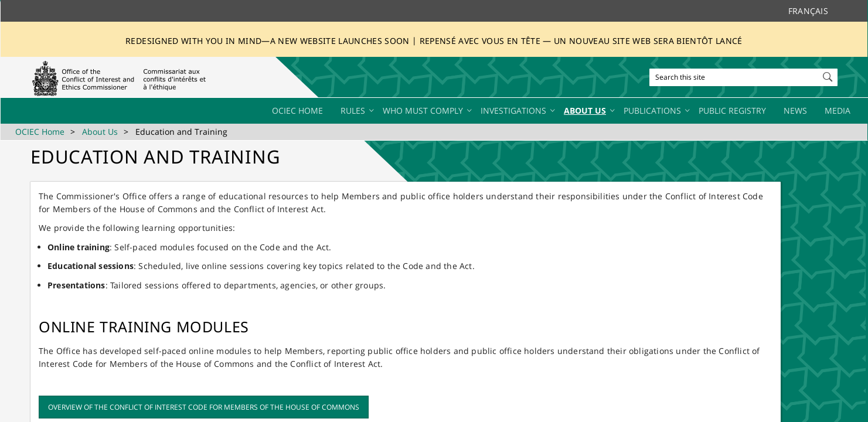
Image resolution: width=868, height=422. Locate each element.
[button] (829, 74)
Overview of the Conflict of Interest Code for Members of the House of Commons (204, 407)
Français (808, 11)
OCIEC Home (40, 132)
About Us (100, 132)
